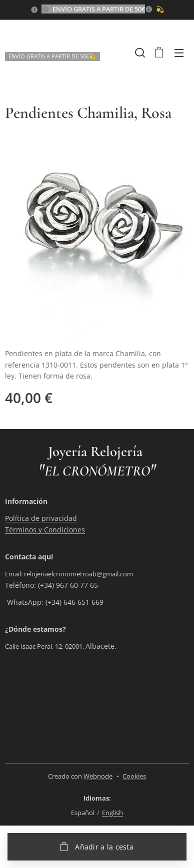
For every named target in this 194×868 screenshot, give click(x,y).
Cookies (134, 776)
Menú (179, 53)
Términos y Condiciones (45, 530)
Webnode (98, 776)
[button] (139, 52)
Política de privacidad (41, 518)
